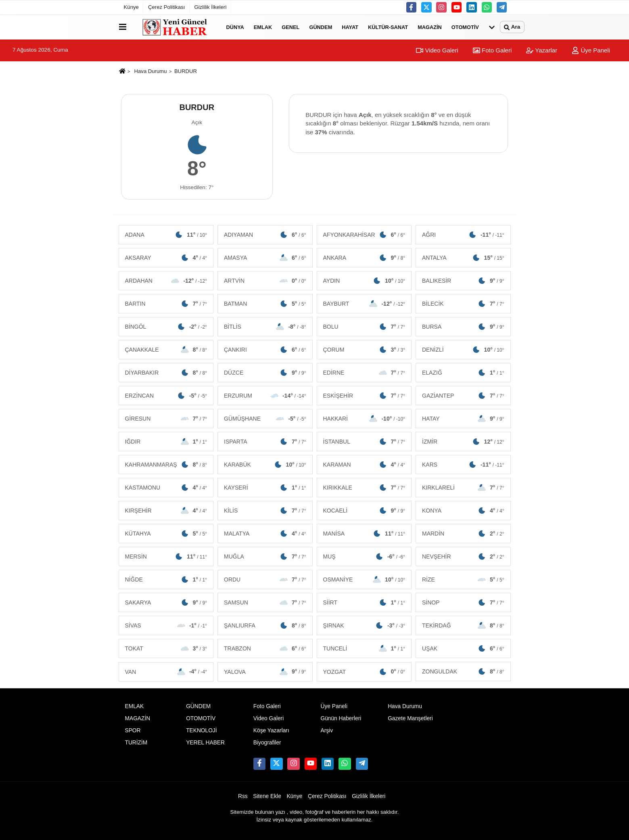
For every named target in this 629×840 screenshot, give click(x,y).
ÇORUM (364, 350)
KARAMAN (364, 465)
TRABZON (265, 648)
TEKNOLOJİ (201, 731)
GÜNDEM (321, 27)
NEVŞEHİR (463, 557)
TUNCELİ (364, 648)
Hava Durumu (151, 71)
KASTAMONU (166, 488)
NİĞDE (166, 579)
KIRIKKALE (364, 488)
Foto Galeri (492, 50)
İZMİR (463, 442)
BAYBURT (364, 304)
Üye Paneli (591, 50)
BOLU (364, 327)
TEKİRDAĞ (463, 625)
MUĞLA (265, 557)
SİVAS (166, 625)
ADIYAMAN (265, 235)
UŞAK (463, 648)
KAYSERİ (265, 488)
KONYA (463, 511)
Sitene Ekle (267, 796)
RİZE (463, 579)
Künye (131, 7)
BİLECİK (463, 304)
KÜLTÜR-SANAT (388, 27)
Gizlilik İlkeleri (211, 7)
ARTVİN (265, 281)
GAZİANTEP (463, 396)
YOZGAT (364, 671)
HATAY (463, 419)
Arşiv (327, 731)
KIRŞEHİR (166, 511)
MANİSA (364, 534)
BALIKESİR (463, 281)
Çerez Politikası (167, 7)
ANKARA (364, 258)
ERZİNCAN (166, 396)
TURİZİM (136, 743)
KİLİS (265, 511)
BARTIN (166, 304)
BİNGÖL (166, 327)
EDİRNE (364, 373)
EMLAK (263, 27)
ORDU (265, 579)
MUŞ (364, 557)
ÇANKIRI (265, 350)
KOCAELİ (364, 511)
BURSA (463, 327)
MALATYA (265, 534)
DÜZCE (265, 373)
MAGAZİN (430, 27)
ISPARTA (265, 442)
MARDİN (463, 534)
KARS (463, 465)
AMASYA (265, 258)
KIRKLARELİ (463, 488)
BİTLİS (265, 327)
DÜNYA (235, 27)
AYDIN (364, 281)
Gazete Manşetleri (410, 718)
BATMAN (265, 304)
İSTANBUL (364, 442)
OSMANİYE (364, 579)
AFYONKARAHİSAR (364, 235)
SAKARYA (166, 602)
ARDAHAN (166, 281)
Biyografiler (267, 743)
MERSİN (166, 557)
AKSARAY (166, 258)
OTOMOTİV (465, 27)
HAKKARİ (364, 419)
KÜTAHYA (166, 534)
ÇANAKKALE (166, 350)
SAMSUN (265, 602)
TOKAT (166, 648)
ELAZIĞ (463, 373)
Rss (243, 796)
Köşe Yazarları (271, 731)
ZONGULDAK (463, 671)
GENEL (290, 27)
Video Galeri (437, 50)
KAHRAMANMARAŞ (166, 465)
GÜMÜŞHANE (265, 419)
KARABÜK (265, 465)
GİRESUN (166, 419)
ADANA (166, 235)
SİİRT (364, 602)
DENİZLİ (463, 350)
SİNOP (463, 602)
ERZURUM (265, 396)
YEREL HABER (205, 743)
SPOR (133, 731)
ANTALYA (463, 258)
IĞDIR (166, 442)
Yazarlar (542, 50)
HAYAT (350, 27)
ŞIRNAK (364, 625)
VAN (166, 671)
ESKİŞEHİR (364, 396)
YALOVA (265, 671)
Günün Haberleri (341, 718)
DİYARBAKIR (166, 373)
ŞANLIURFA (265, 625)
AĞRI (463, 235)
